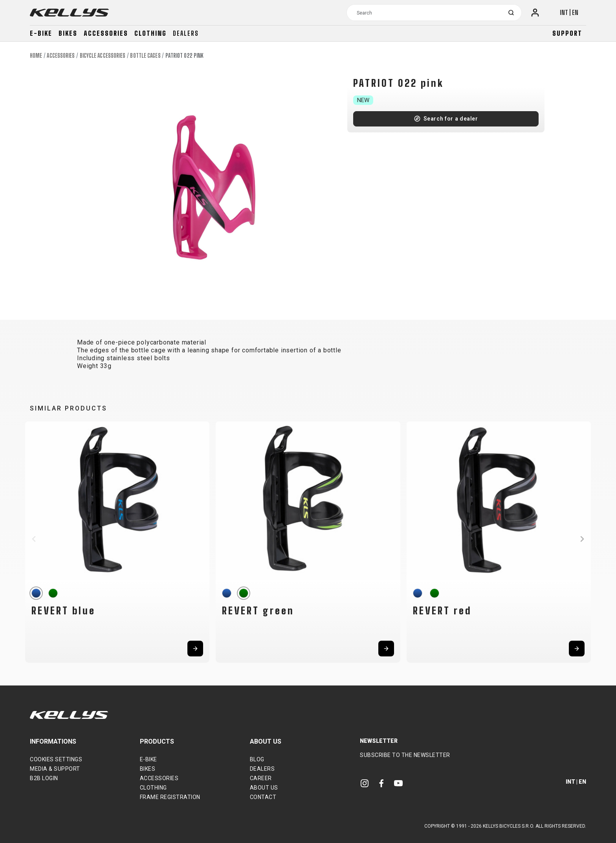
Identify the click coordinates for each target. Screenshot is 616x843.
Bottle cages (145, 56)
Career (261, 778)
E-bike (41, 33)
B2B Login (44, 778)
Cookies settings (56, 759)
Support (567, 33)
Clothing (150, 33)
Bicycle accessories (103, 56)
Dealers (186, 33)
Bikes (68, 33)
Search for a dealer (451, 119)
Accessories (106, 33)
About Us (264, 788)
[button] (34, 539)
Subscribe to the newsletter (405, 755)
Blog (257, 759)
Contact (263, 797)
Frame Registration (170, 797)
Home (36, 56)
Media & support (55, 769)
